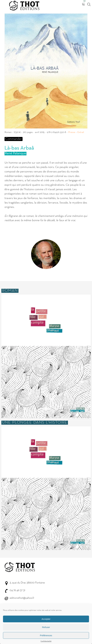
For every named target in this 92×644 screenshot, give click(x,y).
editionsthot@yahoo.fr (22, 598)
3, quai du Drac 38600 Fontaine (27, 583)
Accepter (46, 624)
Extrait (81, 132)
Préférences (46, 640)
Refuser (46, 632)
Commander (14, 139)
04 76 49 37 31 (17, 590)
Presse (72, 132)
